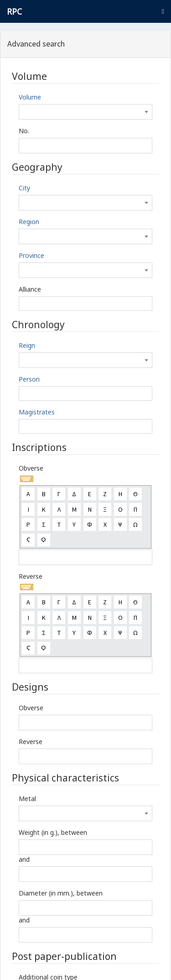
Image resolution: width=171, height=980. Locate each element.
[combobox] (85, 112)
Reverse (31, 576)
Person (29, 379)
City (24, 188)
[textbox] (85, 112)
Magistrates (37, 412)
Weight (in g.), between (53, 832)
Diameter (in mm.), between (61, 893)
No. (24, 131)
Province (31, 255)
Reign (27, 345)
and (24, 859)
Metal (27, 799)
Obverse (31, 468)
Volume (30, 97)
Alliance (30, 289)
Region (29, 222)
